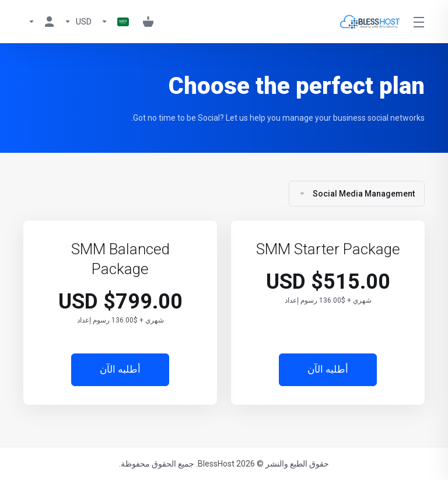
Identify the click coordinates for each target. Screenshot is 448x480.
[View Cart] (148, 22)
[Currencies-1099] (78, 22)
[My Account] (41, 22)
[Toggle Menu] (420, 22)
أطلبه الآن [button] (328, 370)
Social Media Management (357, 194)
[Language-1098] (115, 22)
